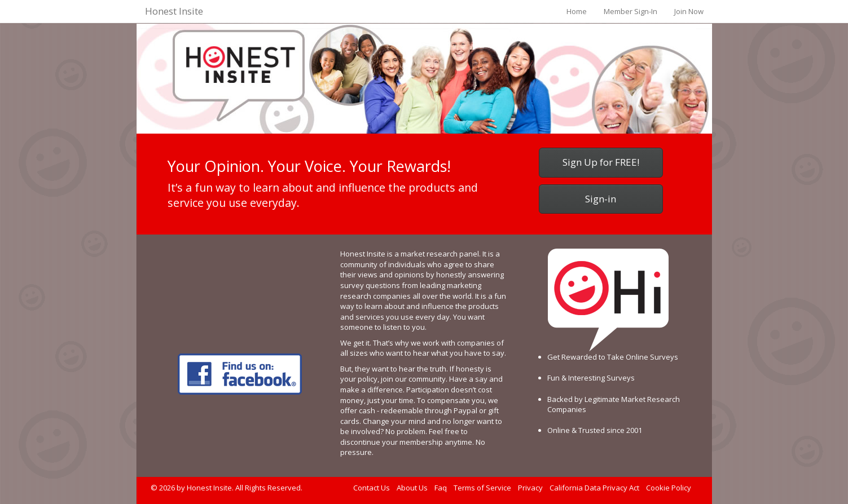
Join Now (689, 11)
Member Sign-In (630, 11)
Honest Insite (174, 11)
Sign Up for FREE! (601, 162)
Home (577, 11)
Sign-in (601, 199)
